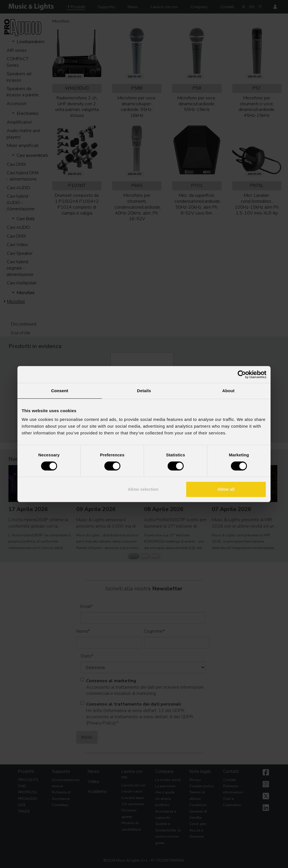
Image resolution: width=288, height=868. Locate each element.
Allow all (226, 489)
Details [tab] (144, 391)
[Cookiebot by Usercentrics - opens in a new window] (242, 374)
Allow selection (143, 489)
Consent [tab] (60, 391)
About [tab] (228, 391)
